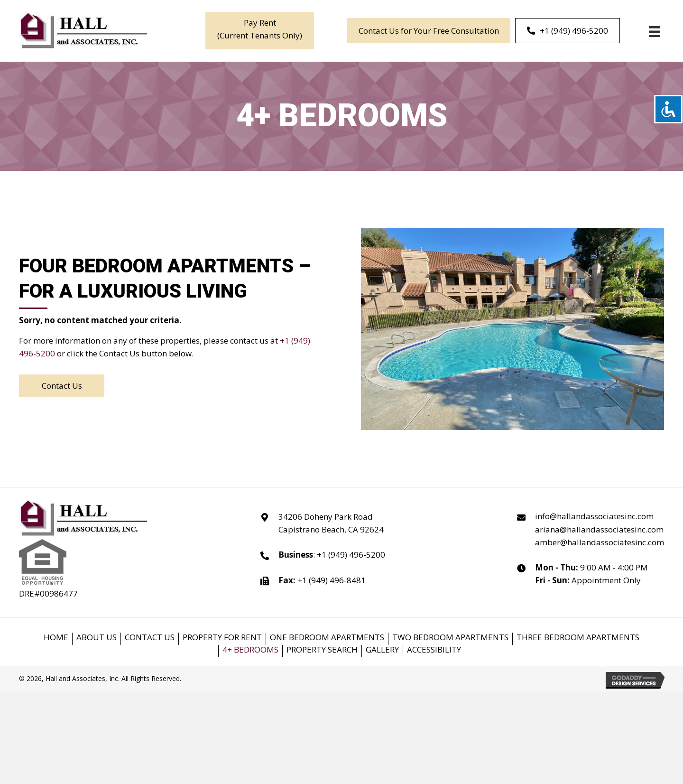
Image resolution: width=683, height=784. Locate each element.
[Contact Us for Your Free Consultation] (429, 31)
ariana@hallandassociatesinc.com (599, 529)
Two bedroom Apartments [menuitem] (450, 638)
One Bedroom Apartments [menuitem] (327, 638)
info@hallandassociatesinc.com (594, 516)
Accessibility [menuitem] (434, 650)
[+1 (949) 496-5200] (568, 31)
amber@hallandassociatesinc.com (600, 542)
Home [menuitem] (56, 638)
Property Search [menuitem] (322, 650)
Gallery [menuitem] (382, 650)
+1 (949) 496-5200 (351, 555)
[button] (260, 31)
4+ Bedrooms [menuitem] (250, 650)
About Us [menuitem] (97, 638)
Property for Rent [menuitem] (222, 638)
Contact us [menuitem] (150, 638)
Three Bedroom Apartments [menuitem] (578, 638)
